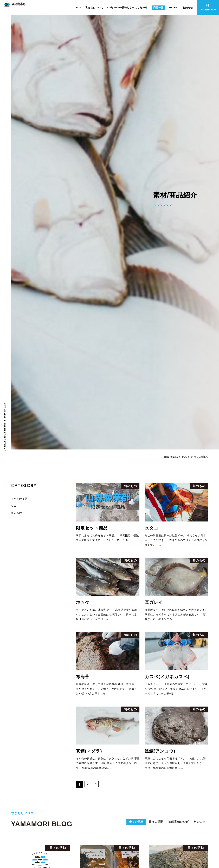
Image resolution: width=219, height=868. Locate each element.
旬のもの (17, 513)
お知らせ (188, 8)
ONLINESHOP (208, 7)
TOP (79, 8)
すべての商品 (20, 499)
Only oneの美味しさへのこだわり (127, 8)
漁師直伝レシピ (175, 825)
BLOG (173, 8)
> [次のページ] (96, 787)
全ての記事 (127, 825)
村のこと (199, 825)
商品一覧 (158, 8)
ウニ (14, 506)
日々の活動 (149, 825)
